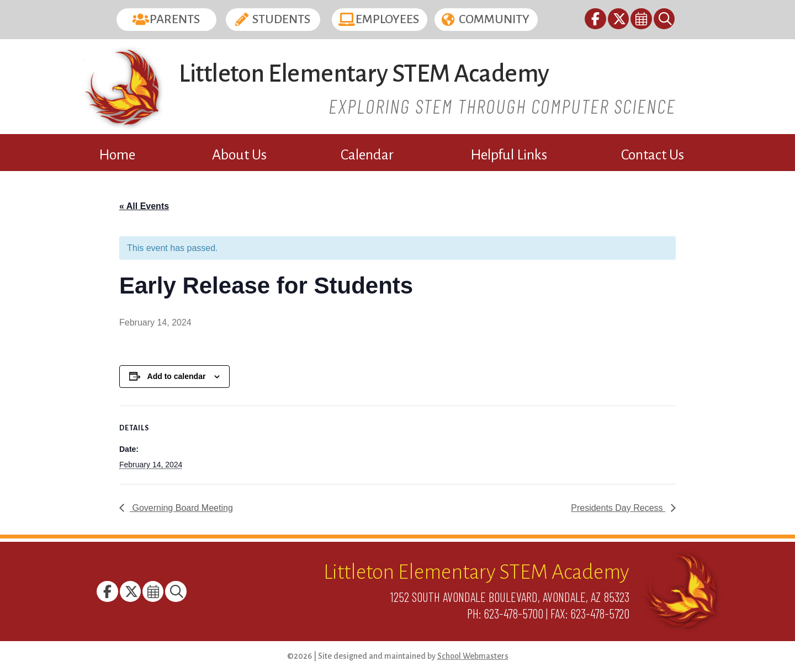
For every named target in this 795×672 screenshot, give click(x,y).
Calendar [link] (367, 155)
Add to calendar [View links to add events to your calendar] (177, 376)
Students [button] (281, 19)
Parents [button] (175, 19)
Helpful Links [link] (509, 155)
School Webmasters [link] (473, 656)
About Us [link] (239, 155)
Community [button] (494, 19)
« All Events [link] (144, 206)
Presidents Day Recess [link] (618, 508)
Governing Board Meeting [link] (181, 508)
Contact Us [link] (653, 155)
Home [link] (117, 155)
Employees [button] (387, 19)
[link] (596, 21)
